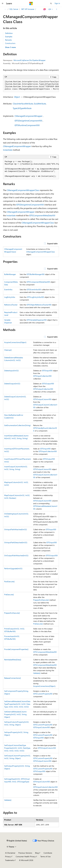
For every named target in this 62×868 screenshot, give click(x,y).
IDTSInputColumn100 (42, 727)
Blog (37, 853)
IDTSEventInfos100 (34, 289)
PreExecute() (9, 594)
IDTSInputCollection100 (42, 376)
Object (17, 97)
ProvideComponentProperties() (16, 649)
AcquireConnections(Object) (15, 342)
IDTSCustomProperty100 (43, 694)
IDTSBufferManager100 (36, 274)
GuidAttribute (40, 104)
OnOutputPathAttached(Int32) (16, 555)
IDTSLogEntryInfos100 (35, 297)
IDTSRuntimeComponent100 (27, 125)
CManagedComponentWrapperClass (23, 190)
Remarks (8, 40)
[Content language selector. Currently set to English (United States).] (17, 841)
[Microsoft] (31, 3)
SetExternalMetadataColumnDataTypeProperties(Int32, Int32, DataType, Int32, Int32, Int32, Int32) (17, 704)
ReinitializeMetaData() (13, 660)
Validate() (37, 673)
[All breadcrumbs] (5, 9)
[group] (31, 85)
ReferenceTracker (11, 305)
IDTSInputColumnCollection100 (45, 787)
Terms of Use (45, 856)
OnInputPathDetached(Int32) (16, 542)
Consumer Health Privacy (26, 856)
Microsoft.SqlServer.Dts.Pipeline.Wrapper (30, 60)
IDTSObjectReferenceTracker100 (39, 305)
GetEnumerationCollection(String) (17, 425)
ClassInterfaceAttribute (23, 104)
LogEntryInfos (10, 297)
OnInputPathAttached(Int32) (16, 529)
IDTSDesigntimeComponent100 (28, 121)
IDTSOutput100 (48, 384)
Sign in (57, 3)
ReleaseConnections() (13, 678)
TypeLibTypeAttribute (22, 108)
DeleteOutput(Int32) (12, 384)
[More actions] (57, 9)
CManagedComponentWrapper (29, 116)
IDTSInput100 (47, 371)
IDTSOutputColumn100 (42, 399)
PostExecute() (9, 581)
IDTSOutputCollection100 (43, 389)
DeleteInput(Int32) (11, 371)
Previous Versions (25, 853)
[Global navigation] (3, 3)
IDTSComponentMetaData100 (42, 215)
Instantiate (8, 150)
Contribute (48, 853)
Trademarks (10, 860)
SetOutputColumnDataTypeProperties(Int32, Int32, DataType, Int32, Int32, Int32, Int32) (17, 748)
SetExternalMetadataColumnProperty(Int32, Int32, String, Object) (16, 714)
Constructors (10, 43)
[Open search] (51, 3)
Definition (9, 33)
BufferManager (10, 274)
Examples (9, 37)
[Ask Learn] (45, 9)
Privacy (8, 856)
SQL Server (14, 9)
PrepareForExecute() (41, 600)
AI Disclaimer (10, 853)
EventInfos (8, 289)
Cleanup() (8, 350)
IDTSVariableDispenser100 (37, 320)
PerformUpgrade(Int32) (13, 568)
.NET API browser (28, 9)
